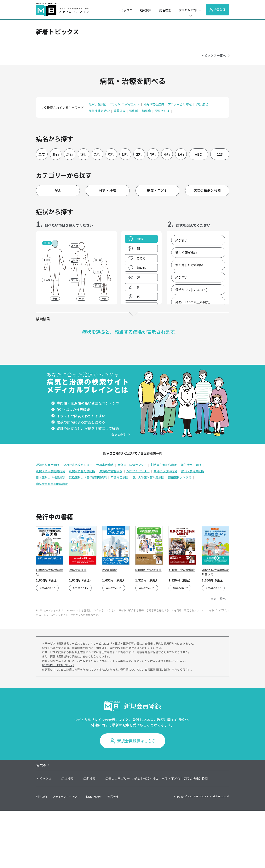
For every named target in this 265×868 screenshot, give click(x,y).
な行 (111, 211)
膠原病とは (162, 168)
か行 (70, 211)
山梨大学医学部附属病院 (52, 541)
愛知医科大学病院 (48, 522)
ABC (198, 211)
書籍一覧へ (218, 656)
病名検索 (165, 10)
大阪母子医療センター (132, 522)
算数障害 (119, 168)
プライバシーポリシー (66, 854)
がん (58, 248)
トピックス (125, 10)
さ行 (84, 211)
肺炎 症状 (202, 162)
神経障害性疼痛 (154, 162)
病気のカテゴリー (190, 10)
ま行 (139, 211)
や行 (153, 211)
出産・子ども (157, 248)
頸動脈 (134, 168)
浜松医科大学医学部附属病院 (88, 535)
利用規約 (41, 854)
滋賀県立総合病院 (111, 528)
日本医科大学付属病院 (50, 535)
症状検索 (146, 10)
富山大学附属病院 (193, 528)
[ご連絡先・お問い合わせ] (58, 723)
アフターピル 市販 (180, 162)
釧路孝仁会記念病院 (164, 522)
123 (220, 211)
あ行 (56, 211)
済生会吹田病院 (191, 522)
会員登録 (217, 10)
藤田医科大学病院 (180, 535)
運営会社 (113, 854)
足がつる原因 (97, 162)
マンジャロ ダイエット (125, 162)
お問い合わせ (94, 854)
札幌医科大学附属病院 (50, 528)
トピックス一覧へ (213, 113)
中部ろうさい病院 (165, 528)
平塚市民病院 (119, 535)
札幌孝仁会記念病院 (82, 528)
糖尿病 (146, 168)
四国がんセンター (138, 528)
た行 (97, 211)
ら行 (167, 211)
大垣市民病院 (105, 522)
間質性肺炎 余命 (99, 168)
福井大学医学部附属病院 (148, 535)
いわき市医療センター (78, 522)
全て (42, 211)
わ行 (181, 211)
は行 (125, 211)
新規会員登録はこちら (136, 798)
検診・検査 (108, 248)
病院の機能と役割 (207, 248)
